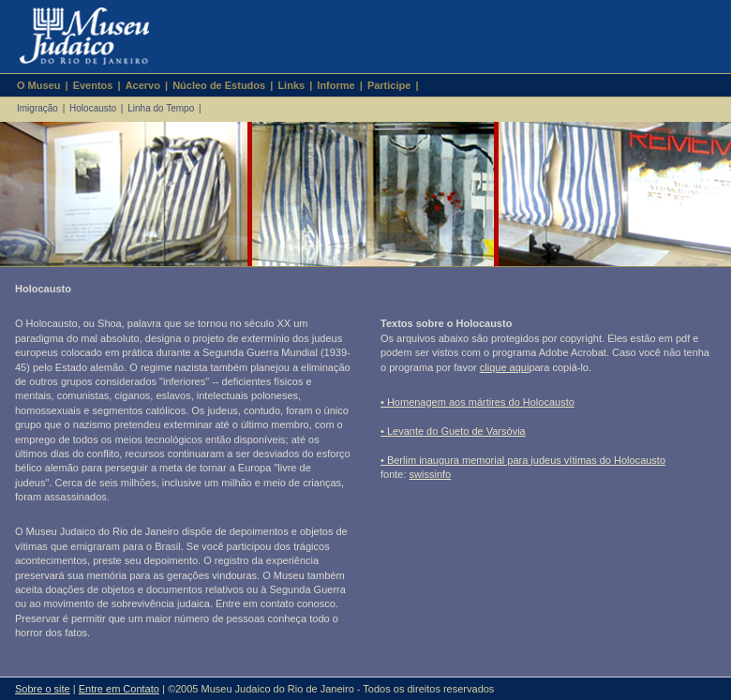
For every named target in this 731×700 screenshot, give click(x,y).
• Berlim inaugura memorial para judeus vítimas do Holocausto (523, 460)
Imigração (37, 108)
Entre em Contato (119, 689)
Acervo (143, 85)
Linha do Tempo (161, 108)
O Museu (38, 85)
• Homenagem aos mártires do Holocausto (477, 402)
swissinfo (431, 474)
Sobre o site (43, 689)
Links (291, 85)
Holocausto (93, 108)
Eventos (93, 85)
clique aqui (505, 367)
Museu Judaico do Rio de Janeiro (76, 37)
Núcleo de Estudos (219, 85)
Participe (389, 85)
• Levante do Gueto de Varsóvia (453, 431)
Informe (336, 85)
